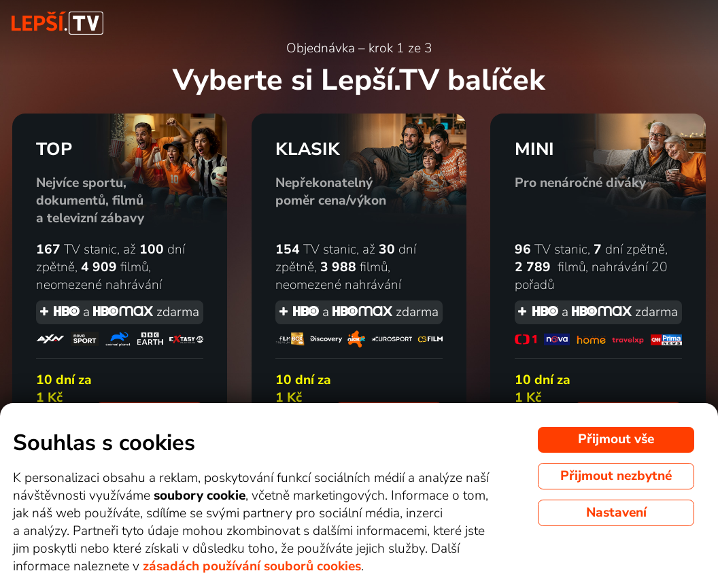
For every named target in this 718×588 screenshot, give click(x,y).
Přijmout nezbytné (616, 476)
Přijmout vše (616, 439)
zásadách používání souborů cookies (252, 566)
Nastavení (616, 513)
